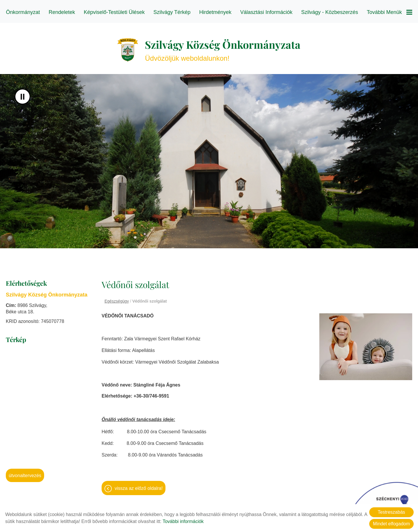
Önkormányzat (23, 12)
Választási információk (266, 12)
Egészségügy (117, 298)
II (22, 94)
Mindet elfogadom (391, 524)
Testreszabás (391, 512)
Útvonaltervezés (25, 473)
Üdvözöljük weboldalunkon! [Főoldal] (223, 47)
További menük (390, 12)
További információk (183, 521)
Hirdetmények (215, 12)
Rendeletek (62, 12)
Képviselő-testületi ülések (114, 12)
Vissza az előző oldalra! (139, 485)
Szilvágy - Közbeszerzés (329, 12)
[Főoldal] (128, 47)
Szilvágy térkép (172, 12)
